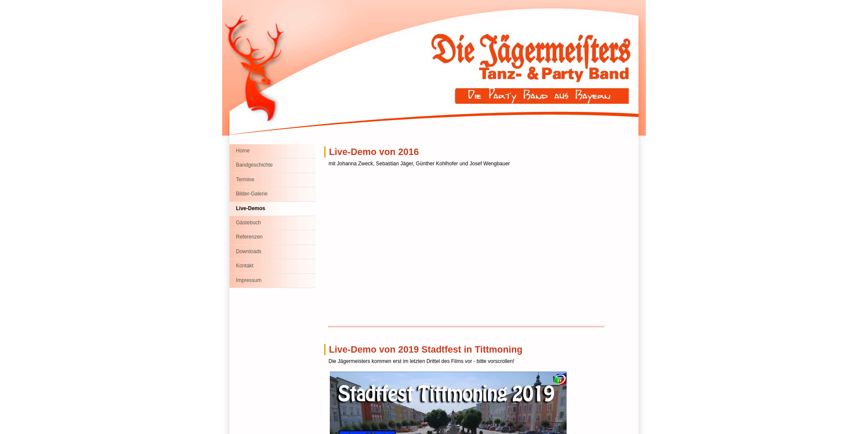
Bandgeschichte (254, 165)
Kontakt (245, 266)
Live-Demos (251, 208)
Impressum (249, 280)
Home (243, 151)
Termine (245, 180)
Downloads (249, 251)
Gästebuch (248, 223)
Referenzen (249, 237)
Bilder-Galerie (252, 194)
